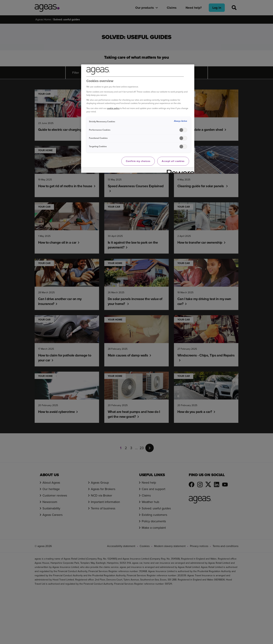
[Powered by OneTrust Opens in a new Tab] (179, 171)
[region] (138, 119)
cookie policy (113, 108)
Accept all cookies (173, 161)
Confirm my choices (138, 161)
